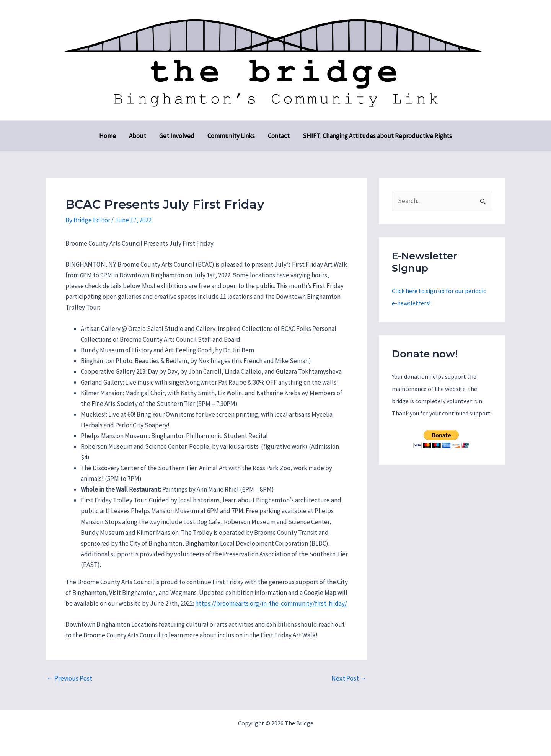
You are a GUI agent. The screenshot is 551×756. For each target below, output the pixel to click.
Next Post (349, 679)
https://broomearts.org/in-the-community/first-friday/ (271, 603)
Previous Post (69, 679)
